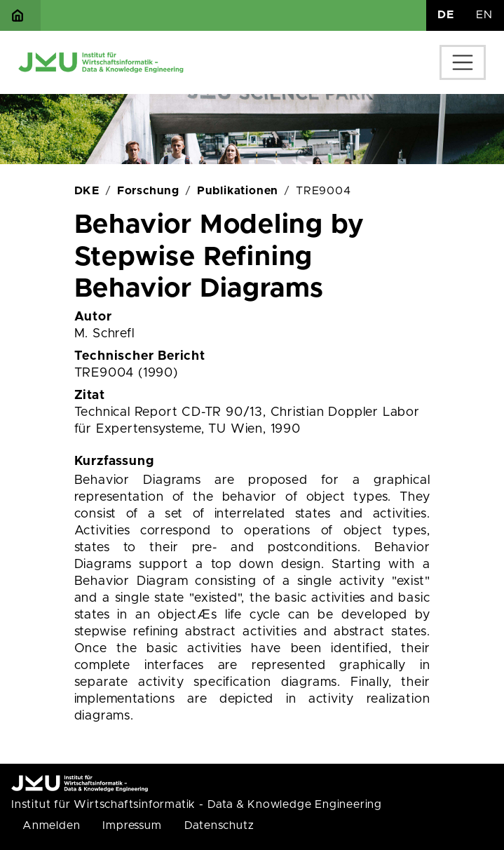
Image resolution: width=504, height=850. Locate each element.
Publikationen (238, 191)
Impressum (132, 825)
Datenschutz (219, 825)
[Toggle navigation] (463, 62)
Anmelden (51, 825)
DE (446, 15)
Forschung (148, 191)
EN (484, 15)
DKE (87, 191)
